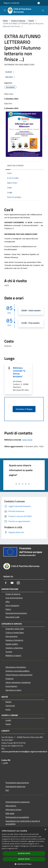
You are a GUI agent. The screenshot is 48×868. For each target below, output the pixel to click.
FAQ (7, 790)
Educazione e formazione (16, 667)
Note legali (10, 813)
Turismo (9, 652)
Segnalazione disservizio (15, 786)
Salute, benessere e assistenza (18, 682)
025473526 (27, 440)
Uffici (8, 602)
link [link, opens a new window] (16, 848)
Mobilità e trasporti (13, 655)
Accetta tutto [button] (24, 853)
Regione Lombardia (11, 3)
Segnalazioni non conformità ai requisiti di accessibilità (23, 822)
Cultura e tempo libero (15, 632)
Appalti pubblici (12, 644)
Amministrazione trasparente (18, 802)
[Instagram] (18, 583)
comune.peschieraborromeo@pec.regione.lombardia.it (24, 752)
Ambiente (10, 679)
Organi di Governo (13, 594)
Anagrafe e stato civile (15, 629)
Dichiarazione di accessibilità (17, 817)
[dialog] (24, 847)
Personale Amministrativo (16, 613)
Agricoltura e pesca (13, 690)
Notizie (8, 702)
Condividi (10, 72)
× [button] (45, 830)
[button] (24, 864)
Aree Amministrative (14, 598)
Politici (8, 609)
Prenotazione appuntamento (17, 783)
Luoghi (8, 720)
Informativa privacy (13, 810)
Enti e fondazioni (12, 605)
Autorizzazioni (11, 686)
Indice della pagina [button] (15, 165)
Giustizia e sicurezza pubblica (17, 671)
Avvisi (8, 709)
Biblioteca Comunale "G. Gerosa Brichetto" (19, 372)
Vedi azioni (11, 77)
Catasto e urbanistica (14, 648)
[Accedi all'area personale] (39, 3)
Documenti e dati (13, 617)
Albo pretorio (11, 806)
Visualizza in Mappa (24, 409)
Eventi (31, 21)
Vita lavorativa (11, 636)
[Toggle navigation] (5, 10)
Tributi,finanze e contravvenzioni (19, 675)
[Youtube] (12, 583)
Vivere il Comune (18, 21)
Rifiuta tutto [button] (24, 859)
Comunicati (10, 706)
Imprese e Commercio (14, 640)
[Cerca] (43, 11)
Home (5, 21)
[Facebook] (6, 583)
